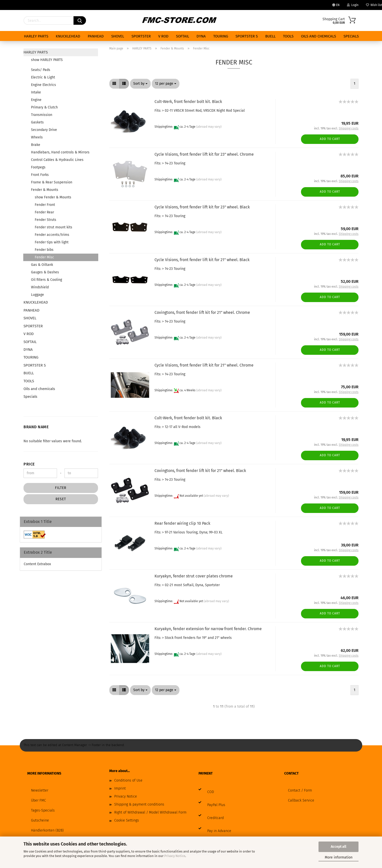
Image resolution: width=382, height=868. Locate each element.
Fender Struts (45, 220)
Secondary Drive (44, 130)
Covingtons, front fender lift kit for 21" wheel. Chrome (202, 312)
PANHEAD (96, 36)
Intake (36, 92)
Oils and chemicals (318, 36)
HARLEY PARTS (36, 36)
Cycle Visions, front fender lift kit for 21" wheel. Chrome (204, 365)
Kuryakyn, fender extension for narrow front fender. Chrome (208, 629)
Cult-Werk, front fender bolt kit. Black (188, 102)
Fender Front (45, 205)
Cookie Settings (127, 820)
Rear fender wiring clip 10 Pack (182, 523)
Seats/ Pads (41, 70)
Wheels (37, 137)
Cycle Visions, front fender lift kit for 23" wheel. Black (202, 207)
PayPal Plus (216, 805)
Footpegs (38, 167)
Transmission (42, 115)
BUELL (270, 36)
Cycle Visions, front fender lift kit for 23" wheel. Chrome (204, 154)
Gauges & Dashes (45, 272)
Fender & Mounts (45, 190)
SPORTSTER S (247, 36)
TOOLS (288, 36)
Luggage (37, 295)
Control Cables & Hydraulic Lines (57, 160)
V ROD (163, 36)
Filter (61, 488)
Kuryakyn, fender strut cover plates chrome (194, 576)
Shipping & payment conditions (139, 804)
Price (29, 464)
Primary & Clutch (44, 107)
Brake (36, 145)
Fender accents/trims (52, 235)
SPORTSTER (141, 36)
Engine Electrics (43, 85)
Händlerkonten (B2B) (47, 830)
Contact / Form (300, 790)
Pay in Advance (219, 831)
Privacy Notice (175, 856)
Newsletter (40, 790)
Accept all (338, 847)
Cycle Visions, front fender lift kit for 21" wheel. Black (202, 260)
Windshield (40, 287)
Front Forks (40, 175)
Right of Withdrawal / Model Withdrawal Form (150, 812)
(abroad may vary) (209, 127)
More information (339, 857)
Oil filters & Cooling (46, 280)
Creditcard (215, 818)
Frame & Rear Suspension (52, 182)
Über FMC (38, 800)
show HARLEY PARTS (47, 60)
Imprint (120, 788)
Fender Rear (44, 212)
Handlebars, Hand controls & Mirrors (60, 152)
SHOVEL (118, 36)
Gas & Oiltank (42, 265)
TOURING (221, 36)
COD (211, 792)
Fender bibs (44, 250)
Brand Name (36, 427)
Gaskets (37, 122)
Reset (61, 499)
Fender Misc (44, 257)
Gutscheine (40, 820)
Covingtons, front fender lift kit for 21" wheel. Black (200, 471)
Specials (351, 36)
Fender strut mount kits (53, 227)
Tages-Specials (43, 810)
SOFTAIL (182, 36)
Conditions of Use (128, 780)
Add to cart (330, 139)
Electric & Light (43, 77)
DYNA (201, 36)
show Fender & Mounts (53, 197)
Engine (36, 100)
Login (353, 5)
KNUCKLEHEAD (68, 36)
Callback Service (301, 800)
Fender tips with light (52, 242)
